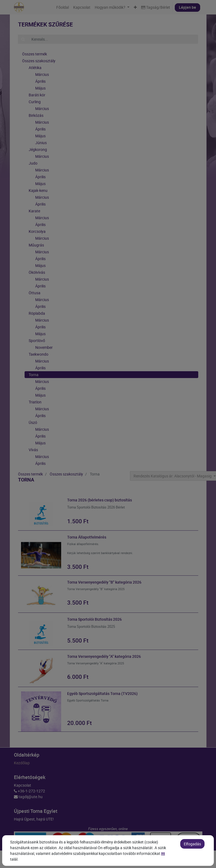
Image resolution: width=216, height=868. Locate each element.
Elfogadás (192, 858)
